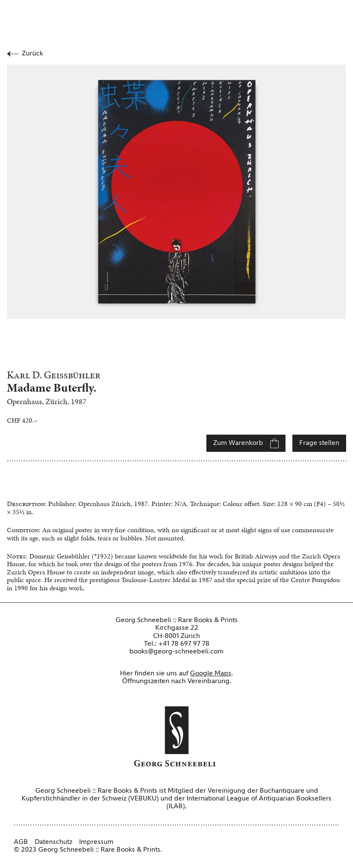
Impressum (96, 842)
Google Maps (211, 674)
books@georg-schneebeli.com (176, 652)
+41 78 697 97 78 (184, 644)
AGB (21, 842)
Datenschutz (54, 842)
